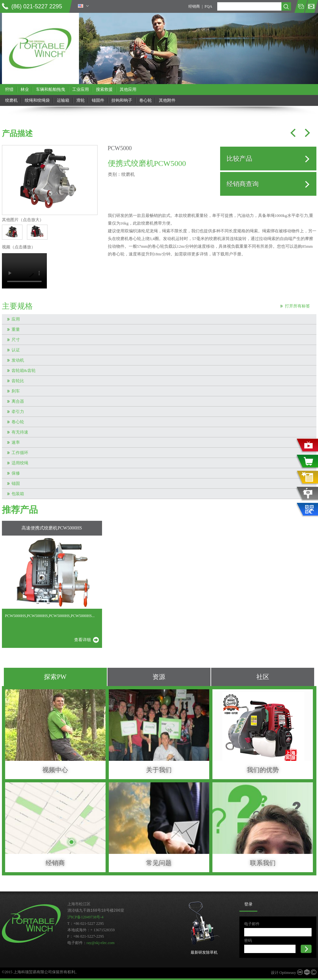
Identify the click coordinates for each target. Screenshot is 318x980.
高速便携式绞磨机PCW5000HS (52, 528)
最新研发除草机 (204, 952)
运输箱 (63, 100)
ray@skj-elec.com (101, 943)
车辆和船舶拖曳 (51, 89)
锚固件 (98, 100)
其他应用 (128, 89)
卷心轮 (146, 100)
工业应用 (81, 89)
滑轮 (81, 100)
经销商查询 (243, 184)
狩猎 (9, 89)
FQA (208, 6)
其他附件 (167, 100)
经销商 (194, 6)
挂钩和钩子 (122, 100)
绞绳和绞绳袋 (37, 100)
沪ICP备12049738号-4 (86, 917)
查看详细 (82, 640)
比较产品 (239, 159)
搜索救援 (104, 89)
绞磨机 (11, 100)
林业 (25, 89)
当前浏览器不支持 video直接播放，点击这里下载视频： (24, 271)
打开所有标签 (297, 306)
